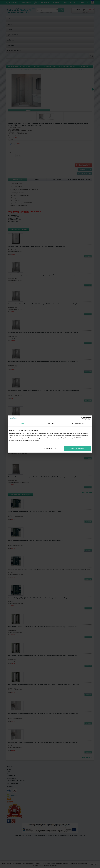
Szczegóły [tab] (50, 424)
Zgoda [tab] (22, 424)
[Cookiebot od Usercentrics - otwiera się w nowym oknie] (83, 418)
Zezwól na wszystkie (78, 448)
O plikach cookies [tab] (78, 424)
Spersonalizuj (50, 448)
